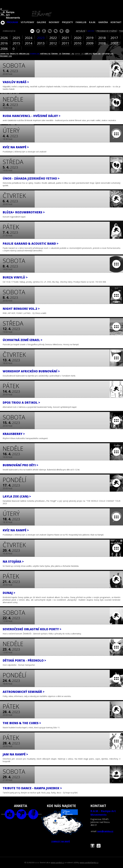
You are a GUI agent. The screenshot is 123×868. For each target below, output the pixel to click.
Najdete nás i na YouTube (99, 846)
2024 (29, 38)
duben (35, 54)
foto (10, 814)
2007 (114, 43)
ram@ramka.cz (105, 831)
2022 (53, 38)
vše (32, 31)
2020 (78, 38)
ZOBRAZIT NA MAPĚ (62, 826)
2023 (41, 38)
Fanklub (81, 22)
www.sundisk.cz (57, 862)
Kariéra (103, 22)
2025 (16, 38)
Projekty (67, 22)
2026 (4, 38)
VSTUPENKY (27, 22)
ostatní (67, 31)
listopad (107, 54)
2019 (90, 38)
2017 (114, 38)
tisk (121, 31)
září (88, 54)
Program (12, 22)
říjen (97, 54)
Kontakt (116, 22)
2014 (29, 43)
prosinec (6, 56)
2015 (16, 43)
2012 (53, 43)
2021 (65, 38)
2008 (102, 43)
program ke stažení (107, 31)
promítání (61, 31)
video (21, 814)
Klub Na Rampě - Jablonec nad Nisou (3, 21)
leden (4, 54)
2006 (4, 49)
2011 (65, 43)
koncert (38, 31)
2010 (78, 43)
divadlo (50, 31)
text (33, 814)
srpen (79, 54)
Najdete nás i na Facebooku (92, 846)
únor (14, 54)
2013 (41, 43)
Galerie (41, 22)
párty (44, 31)
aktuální (81, 31)
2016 (4, 43)
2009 (90, 43)
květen (45, 54)
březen (24, 54)
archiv (91, 31)
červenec (68, 54)
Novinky (54, 22)
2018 (102, 38)
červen (56, 54)
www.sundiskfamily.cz (89, 862)
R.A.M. (92, 22)
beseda (56, 31)
